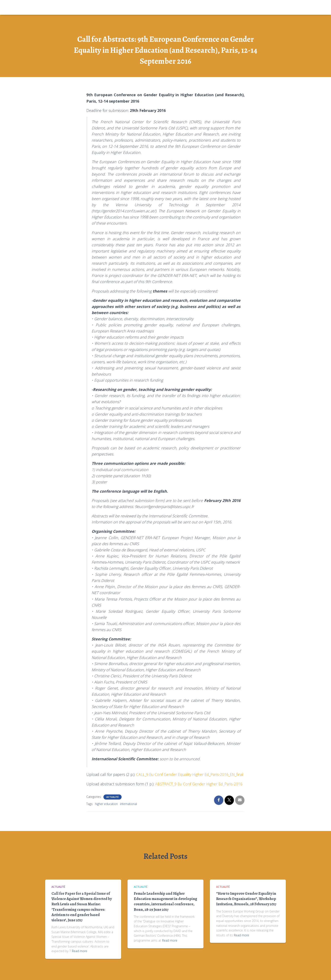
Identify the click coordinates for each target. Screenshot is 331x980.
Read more (80, 951)
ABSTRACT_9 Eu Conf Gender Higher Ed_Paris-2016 (199, 784)
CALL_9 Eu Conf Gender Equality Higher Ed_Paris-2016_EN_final (190, 774)
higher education (106, 804)
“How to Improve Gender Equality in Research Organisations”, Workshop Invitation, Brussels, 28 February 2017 (246, 899)
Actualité (113, 797)
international (128, 804)
